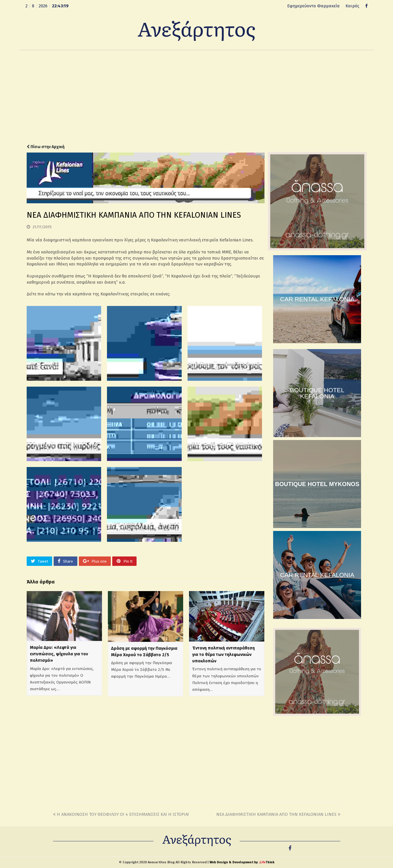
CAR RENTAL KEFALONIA (317, 299)
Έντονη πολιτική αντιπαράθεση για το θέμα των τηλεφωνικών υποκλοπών (223, 654)
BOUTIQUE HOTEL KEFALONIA (317, 393)
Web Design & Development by (242, 862)
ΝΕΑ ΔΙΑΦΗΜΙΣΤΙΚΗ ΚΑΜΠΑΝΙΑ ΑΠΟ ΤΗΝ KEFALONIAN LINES (278, 814)
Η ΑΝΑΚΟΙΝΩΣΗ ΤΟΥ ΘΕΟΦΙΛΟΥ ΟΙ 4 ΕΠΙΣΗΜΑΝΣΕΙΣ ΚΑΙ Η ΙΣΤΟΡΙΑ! (121, 814)
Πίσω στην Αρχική (46, 147)
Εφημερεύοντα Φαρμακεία (313, 6)
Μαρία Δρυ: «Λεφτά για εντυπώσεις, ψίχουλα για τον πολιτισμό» (59, 654)
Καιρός (352, 6)
